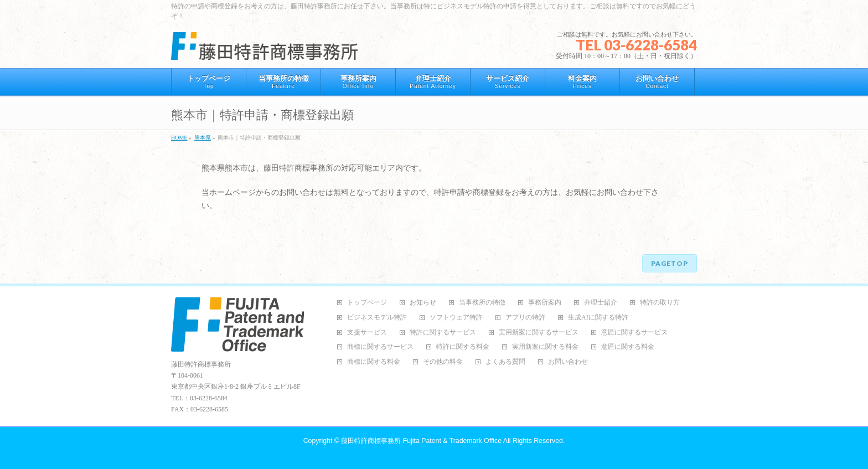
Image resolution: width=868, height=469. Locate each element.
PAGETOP (670, 263)
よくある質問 (505, 362)
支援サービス (367, 333)
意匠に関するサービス (634, 333)
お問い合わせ (568, 362)
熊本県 (203, 138)
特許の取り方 (660, 303)
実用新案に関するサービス (539, 333)
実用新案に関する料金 (545, 347)
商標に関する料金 (374, 362)
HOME (179, 138)
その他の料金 (443, 362)
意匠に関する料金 (628, 347)
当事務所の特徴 (482, 303)
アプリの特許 (525, 318)
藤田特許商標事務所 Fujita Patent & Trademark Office (421, 441)
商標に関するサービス (380, 347)
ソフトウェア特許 (456, 318)
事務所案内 (545, 303)
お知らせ (423, 303)
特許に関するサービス (443, 333)
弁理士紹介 (601, 303)
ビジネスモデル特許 (377, 318)
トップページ (367, 303)
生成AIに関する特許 (598, 318)
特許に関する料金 (463, 347)
